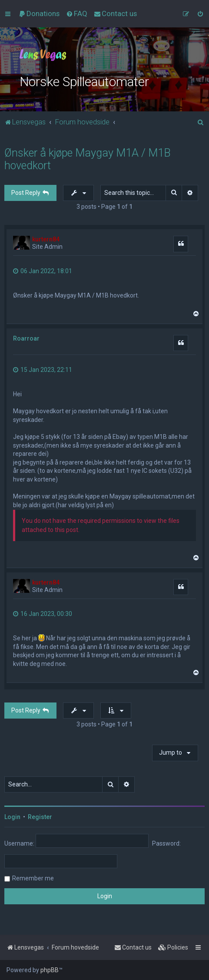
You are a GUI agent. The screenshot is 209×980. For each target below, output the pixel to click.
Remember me (33, 878)
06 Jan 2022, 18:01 (43, 271)
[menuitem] (39, 13)
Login (12, 817)
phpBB (50, 970)
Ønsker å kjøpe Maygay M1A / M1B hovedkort (88, 159)
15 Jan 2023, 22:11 (43, 370)
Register (40, 817)
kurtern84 (46, 239)
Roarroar (26, 338)
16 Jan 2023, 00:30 (43, 614)
